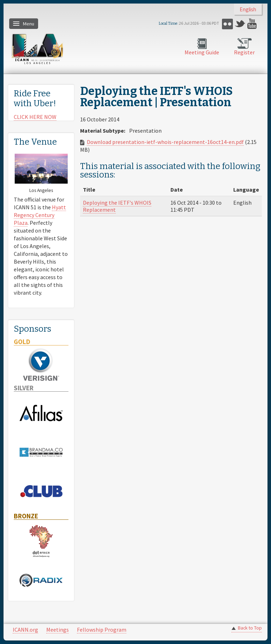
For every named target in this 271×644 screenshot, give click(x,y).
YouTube (253, 24)
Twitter (240, 24)
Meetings (58, 630)
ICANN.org (25, 630)
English (248, 9)
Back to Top (250, 628)
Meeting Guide (202, 52)
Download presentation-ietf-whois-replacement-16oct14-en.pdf (165, 142)
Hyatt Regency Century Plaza (40, 215)
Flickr (227, 24)
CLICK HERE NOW (35, 117)
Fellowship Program (102, 630)
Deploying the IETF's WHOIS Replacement (117, 206)
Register (244, 52)
